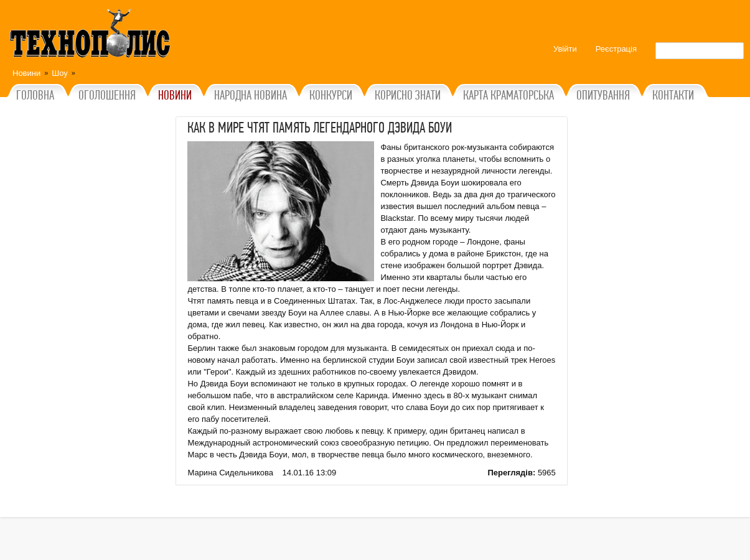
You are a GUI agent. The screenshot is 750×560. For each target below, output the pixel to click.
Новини (26, 73)
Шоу (60, 73)
